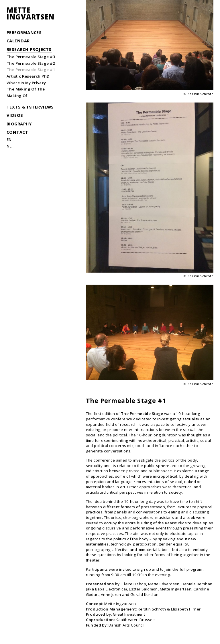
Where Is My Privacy (26, 83)
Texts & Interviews (30, 107)
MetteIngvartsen (31, 13)
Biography (19, 124)
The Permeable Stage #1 (31, 70)
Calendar (18, 41)
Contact (17, 132)
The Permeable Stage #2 (31, 63)
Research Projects (29, 49)
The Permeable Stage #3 (31, 57)
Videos (15, 115)
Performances (24, 32)
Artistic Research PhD (28, 76)
